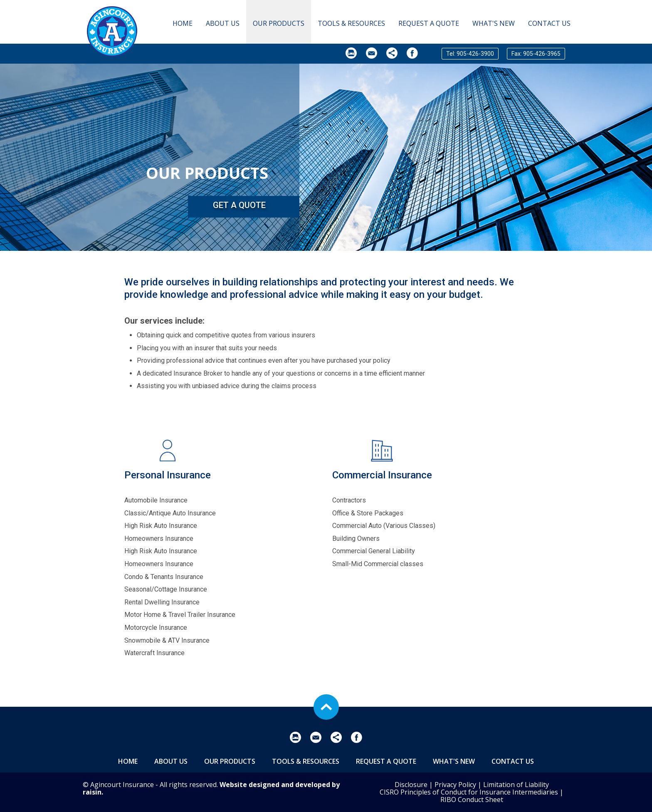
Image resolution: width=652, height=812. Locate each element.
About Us (223, 23)
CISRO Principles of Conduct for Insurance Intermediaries (469, 792)
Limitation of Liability (516, 785)
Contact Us (549, 23)
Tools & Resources (351, 23)
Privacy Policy (455, 785)
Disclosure (411, 785)
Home (183, 23)
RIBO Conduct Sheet (472, 800)
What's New (494, 23)
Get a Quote (239, 205)
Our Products (279, 23)
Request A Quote (429, 23)
